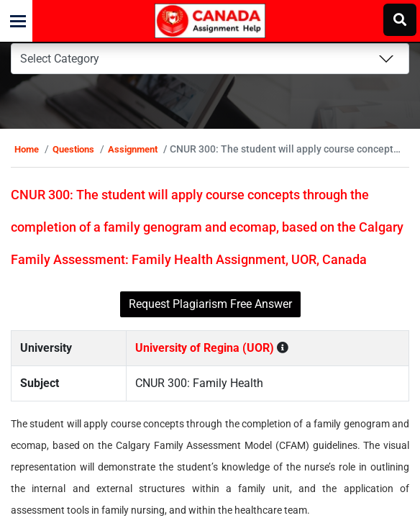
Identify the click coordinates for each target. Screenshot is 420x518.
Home (42, 149)
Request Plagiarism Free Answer (210, 336)
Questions (89, 149)
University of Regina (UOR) (211, 380)
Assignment (149, 149)
